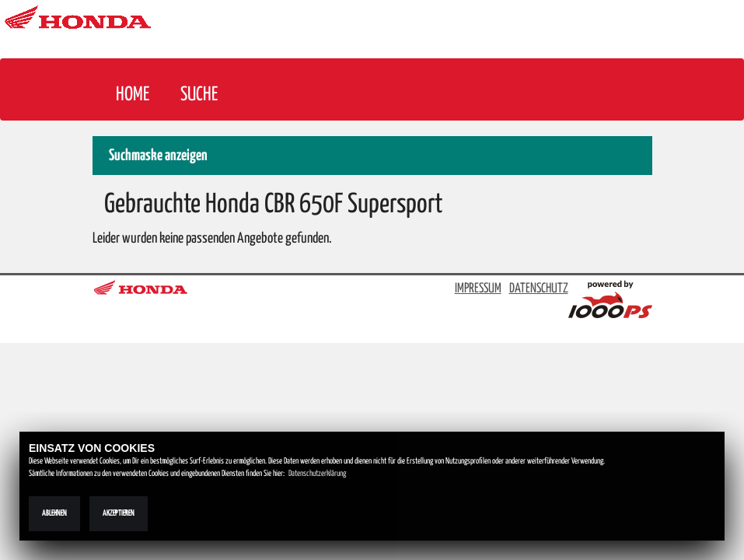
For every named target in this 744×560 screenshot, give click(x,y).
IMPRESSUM (478, 289)
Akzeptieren (119, 513)
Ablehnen (54, 513)
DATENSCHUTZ (539, 289)
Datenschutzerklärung (317, 474)
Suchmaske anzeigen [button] (158, 156)
